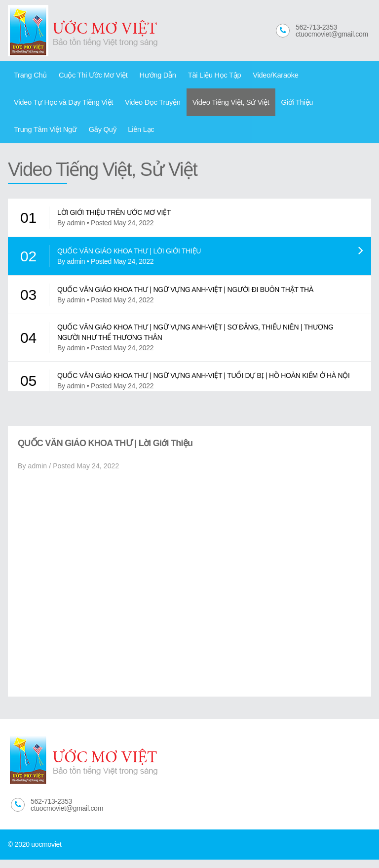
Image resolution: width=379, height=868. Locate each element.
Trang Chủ (29, 76)
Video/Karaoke (258, 76)
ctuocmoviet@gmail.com (332, 34)
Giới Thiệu (279, 106)
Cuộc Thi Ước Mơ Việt (87, 76)
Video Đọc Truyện (144, 106)
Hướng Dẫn (148, 76)
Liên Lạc (61, 136)
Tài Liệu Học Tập (201, 76)
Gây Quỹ (26, 136)
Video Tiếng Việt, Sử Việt (217, 106)
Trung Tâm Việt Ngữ (334, 106)
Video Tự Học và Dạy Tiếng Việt (60, 106)
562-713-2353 (316, 27)
